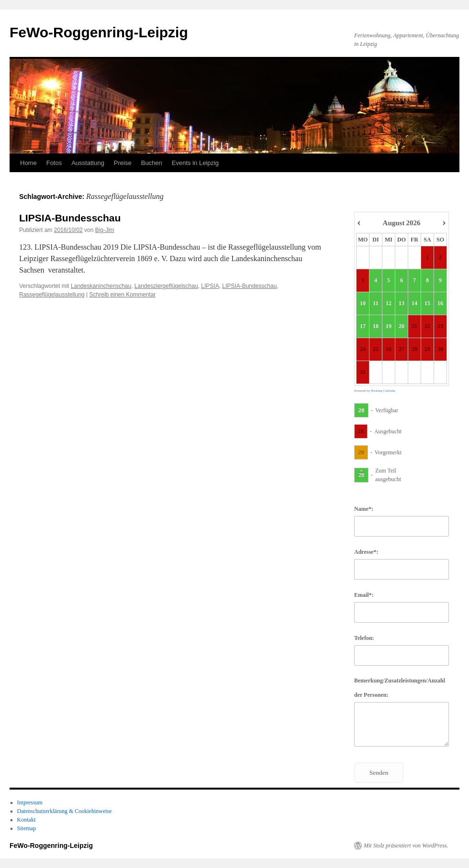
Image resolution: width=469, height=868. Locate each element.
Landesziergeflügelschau (166, 286)
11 (375, 304)
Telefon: (364, 638)
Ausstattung (88, 163)
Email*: (364, 595)
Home (28, 163)
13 (402, 304)
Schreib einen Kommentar (123, 295)
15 (427, 304)
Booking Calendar (383, 391)
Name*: (364, 509)
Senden (379, 773)
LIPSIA (210, 286)
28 (362, 410)
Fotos (54, 163)
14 (414, 304)
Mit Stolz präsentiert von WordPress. (406, 846)
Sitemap (27, 828)
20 (402, 327)
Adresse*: (366, 552)
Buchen (152, 163)
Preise (123, 163)
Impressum (30, 802)
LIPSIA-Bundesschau (70, 218)
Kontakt (27, 820)
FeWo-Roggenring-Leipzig (99, 32)
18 (376, 327)
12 (389, 304)
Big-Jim (105, 230)
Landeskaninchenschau (101, 286)
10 (363, 304)
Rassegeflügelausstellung (52, 295)
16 (440, 304)
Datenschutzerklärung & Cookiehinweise (65, 811)
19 (389, 327)
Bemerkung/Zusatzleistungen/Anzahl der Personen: (400, 688)
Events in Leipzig (195, 163)
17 (363, 327)
